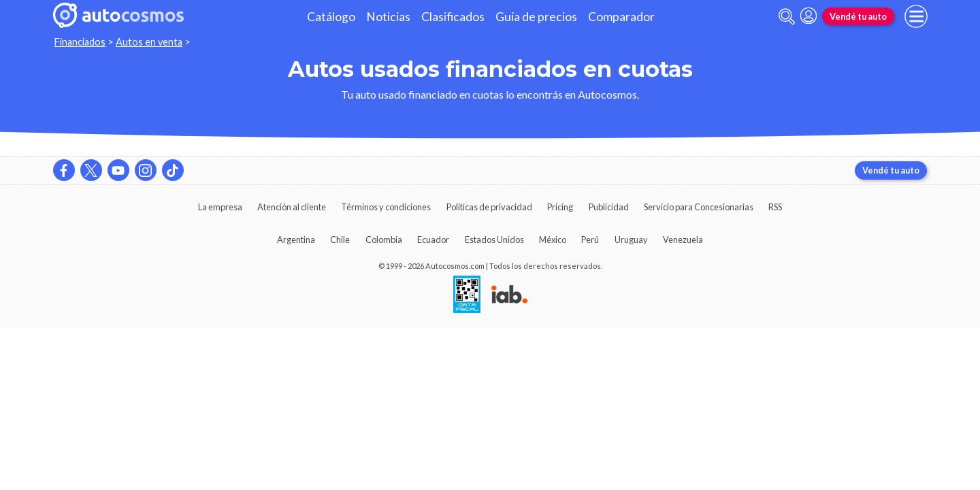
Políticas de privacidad (489, 207)
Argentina (296, 240)
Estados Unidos (494, 240)
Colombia (384, 240)
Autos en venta (149, 42)
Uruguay (631, 240)
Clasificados (453, 17)
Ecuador (433, 240)
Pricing (560, 207)
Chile (340, 240)
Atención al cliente (292, 207)
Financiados (80, 42)
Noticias (388, 17)
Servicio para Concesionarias (699, 207)
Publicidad (609, 207)
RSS (775, 207)
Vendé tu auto (858, 16)
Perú (590, 240)
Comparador (621, 17)
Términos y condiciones (386, 207)
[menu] (916, 16)
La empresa (220, 207)
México (553, 240)
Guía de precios (536, 17)
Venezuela (683, 240)
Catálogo (331, 17)
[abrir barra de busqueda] (787, 17)
